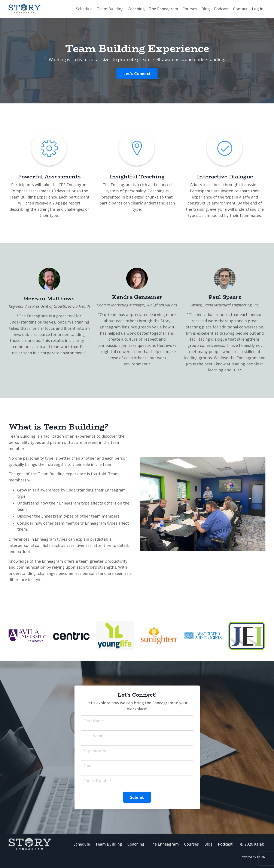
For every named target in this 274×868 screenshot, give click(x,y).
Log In (258, 9)
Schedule (84, 9)
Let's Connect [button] (137, 74)
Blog (206, 9)
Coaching (136, 9)
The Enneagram (164, 9)
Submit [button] (137, 797)
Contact (240, 9)
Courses (190, 9)
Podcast (221, 9)
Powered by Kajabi (252, 857)
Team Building (110, 9)
